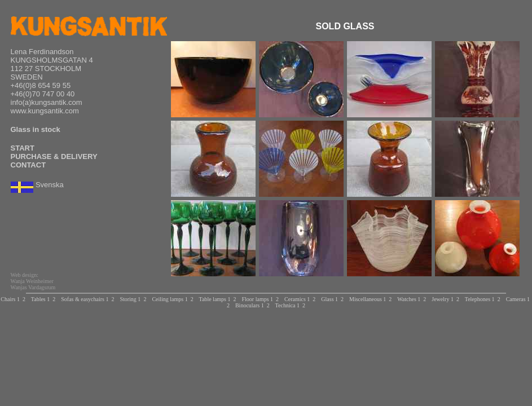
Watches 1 (409, 299)
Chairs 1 (10, 299)
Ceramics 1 (297, 299)
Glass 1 (329, 299)
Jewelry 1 (443, 299)
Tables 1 (40, 299)
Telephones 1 (480, 299)
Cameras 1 (518, 299)
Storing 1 (130, 299)
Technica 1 (287, 305)
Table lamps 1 (215, 299)
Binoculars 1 (250, 305)
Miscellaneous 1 (368, 299)
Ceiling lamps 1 (170, 299)
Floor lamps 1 (258, 299)
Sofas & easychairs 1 (85, 299)
